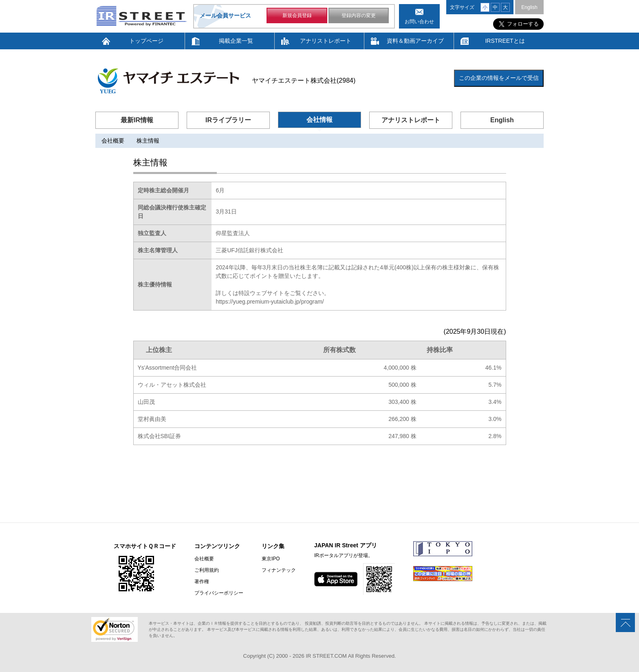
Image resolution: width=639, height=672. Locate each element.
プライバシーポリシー (219, 593)
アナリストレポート (326, 41)
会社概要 (113, 141)
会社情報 (319, 120)
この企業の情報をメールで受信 (499, 78)
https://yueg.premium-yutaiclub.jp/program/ (270, 302)
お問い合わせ (419, 22)
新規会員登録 (297, 15)
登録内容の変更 (359, 15)
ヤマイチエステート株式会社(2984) (304, 80)
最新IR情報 (137, 120)
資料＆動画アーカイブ (415, 41)
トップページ (146, 41)
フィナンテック (279, 570)
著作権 (202, 582)
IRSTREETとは (505, 41)
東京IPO (271, 559)
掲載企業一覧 (236, 41)
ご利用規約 (207, 570)
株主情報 (148, 141)
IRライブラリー (228, 120)
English (529, 7)
